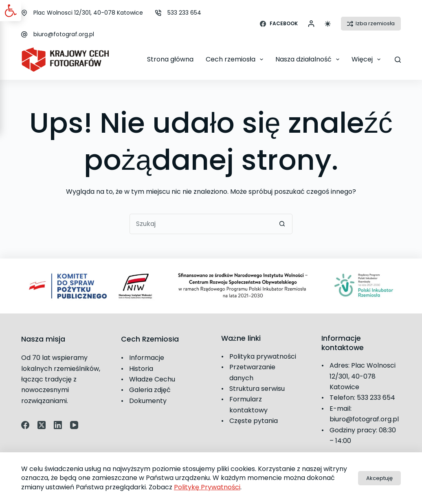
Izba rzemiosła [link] (371, 23)
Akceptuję (379, 478)
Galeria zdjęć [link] (150, 390)
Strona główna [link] (170, 59)
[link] (11, 11)
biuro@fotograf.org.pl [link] (64, 34)
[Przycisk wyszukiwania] (282, 224)
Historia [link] (141, 369)
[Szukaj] (398, 60)
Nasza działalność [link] (309, 59)
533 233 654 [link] (184, 13)
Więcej (368, 59)
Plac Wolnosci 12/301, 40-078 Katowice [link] (88, 13)
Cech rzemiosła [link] (236, 59)
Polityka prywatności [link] (263, 356)
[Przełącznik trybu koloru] (328, 24)
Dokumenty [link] (148, 401)
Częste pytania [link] (254, 421)
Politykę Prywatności (207, 487)
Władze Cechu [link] (152, 379)
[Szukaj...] (201, 224)
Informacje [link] (147, 358)
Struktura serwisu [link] (257, 389)
